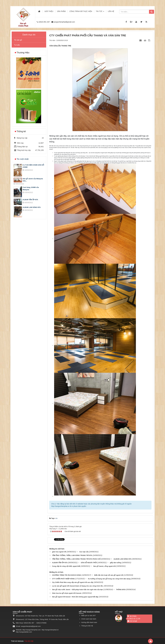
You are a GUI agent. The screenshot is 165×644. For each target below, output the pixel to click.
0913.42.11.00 (134, 619)
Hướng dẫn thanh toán (89, 622)
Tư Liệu (17, 45)
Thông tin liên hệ (87, 626)
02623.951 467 (44, 22)
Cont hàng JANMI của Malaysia (31, 188)
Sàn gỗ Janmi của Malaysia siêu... (33, 180)
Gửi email (132, 621)
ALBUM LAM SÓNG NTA (32, 207)
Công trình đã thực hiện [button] (81, 11)
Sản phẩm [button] (61, 11)
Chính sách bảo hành (89, 619)
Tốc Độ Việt (29, 641)
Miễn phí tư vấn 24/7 (88, 616)
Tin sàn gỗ (18, 40)
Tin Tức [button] (100, 12)
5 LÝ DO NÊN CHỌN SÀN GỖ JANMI (33, 166)
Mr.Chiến (133, 616)
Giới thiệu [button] (49, 11)
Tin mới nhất (23, 159)
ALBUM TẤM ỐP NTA (30, 200)
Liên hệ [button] (111, 11)
